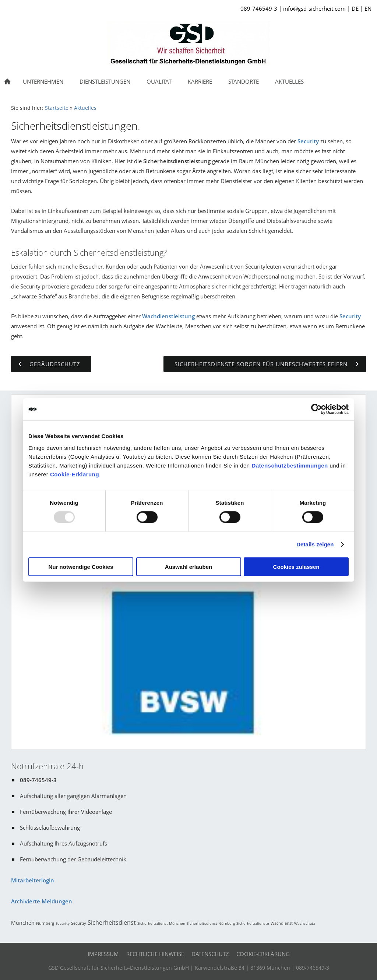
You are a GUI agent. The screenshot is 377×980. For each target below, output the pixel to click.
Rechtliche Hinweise (155, 954)
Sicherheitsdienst (112, 923)
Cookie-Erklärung (75, 474)
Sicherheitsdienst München (161, 923)
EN (368, 8)
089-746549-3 (259, 8)
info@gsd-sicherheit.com (314, 8)
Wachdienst (282, 923)
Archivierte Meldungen (42, 901)
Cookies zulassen (296, 566)
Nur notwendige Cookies (81, 566)
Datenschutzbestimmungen (290, 465)
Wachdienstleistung (168, 316)
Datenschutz (210, 954)
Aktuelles (85, 108)
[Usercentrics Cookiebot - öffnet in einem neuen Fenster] (316, 409)
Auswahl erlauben (188, 566)
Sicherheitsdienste (253, 923)
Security (308, 141)
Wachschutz (305, 923)
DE (355, 8)
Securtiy (79, 923)
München (23, 923)
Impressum (103, 954)
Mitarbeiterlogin (33, 880)
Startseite (57, 108)
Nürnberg (45, 923)
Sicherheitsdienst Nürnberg (211, 923)
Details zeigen (315, 544)
